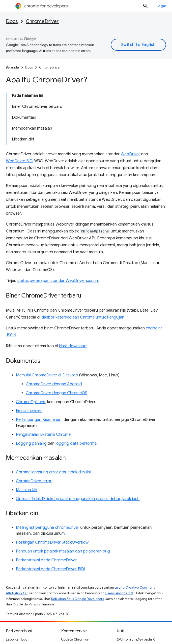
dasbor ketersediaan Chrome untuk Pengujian (83, 317)
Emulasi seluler (29, 411)
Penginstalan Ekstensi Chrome (43, 435)
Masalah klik (27, 490)
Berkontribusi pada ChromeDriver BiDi (50, 569)
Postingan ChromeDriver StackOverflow (52, 542)
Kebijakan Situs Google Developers (77, 599)
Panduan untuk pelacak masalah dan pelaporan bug (63, 551)
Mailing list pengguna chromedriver (48, 528)
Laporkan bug (17, 639)
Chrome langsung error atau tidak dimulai (53, 472)
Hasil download (73, 346)
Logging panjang (31, 443)
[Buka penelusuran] (145, 6)
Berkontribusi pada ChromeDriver (46, 560)
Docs (12, 21)
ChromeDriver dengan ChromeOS (57, 393)
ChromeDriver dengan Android (54, 384)
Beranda (12, 67)
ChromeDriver (42, 21)
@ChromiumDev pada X (136, 639)
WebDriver (130, 154)
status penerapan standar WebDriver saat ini (58, 281)
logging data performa (76, 443)
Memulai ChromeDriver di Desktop (47, 375)
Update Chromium (76, 639)
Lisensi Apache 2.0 (119, 593)
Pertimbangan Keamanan (39, 420)
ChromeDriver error (34, 481)
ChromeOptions (30, 402)
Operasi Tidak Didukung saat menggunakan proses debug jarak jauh (78, 499)
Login (161, 6)
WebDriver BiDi (20, 161)
